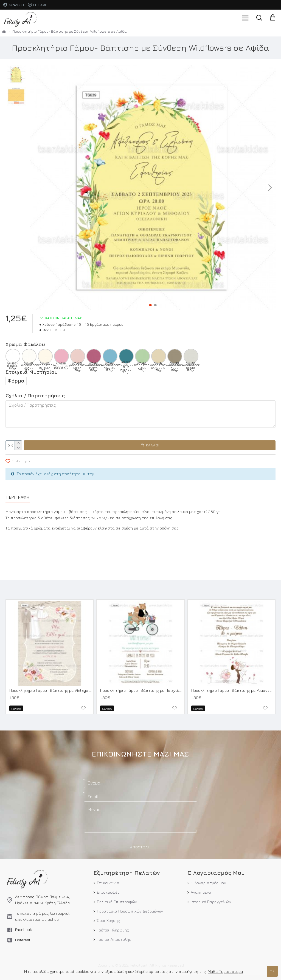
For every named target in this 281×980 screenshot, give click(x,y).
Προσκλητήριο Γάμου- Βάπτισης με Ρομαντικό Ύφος (233, 690)
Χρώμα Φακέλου (25, 344)
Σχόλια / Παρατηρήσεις (35, 396)
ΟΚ (272, 971)
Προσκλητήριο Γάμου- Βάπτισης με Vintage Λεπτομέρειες (51, 690)
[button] (270, 188)
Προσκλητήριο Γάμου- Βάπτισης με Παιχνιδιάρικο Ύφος (141, 690)
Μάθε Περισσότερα (225, 971)
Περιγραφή (18, 497)
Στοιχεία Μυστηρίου (32, 372)
